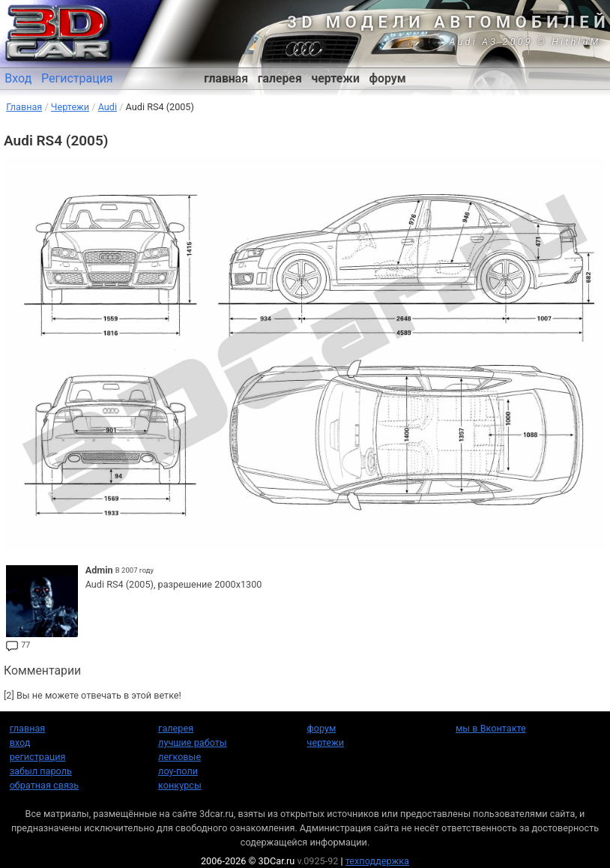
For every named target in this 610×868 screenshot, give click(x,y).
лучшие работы (193, 742)
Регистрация (77, 78)
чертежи (335, 78)
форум (388, 78)
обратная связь (44, 785)
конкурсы (180, 785)
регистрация (38, 757)
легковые (179, 757)
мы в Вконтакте (491, 728)
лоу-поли (178, 771)
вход (20, 742)
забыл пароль (41, 771)
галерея (280, 78)
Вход (18, 78)
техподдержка (377, 861)
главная (226, 78)
